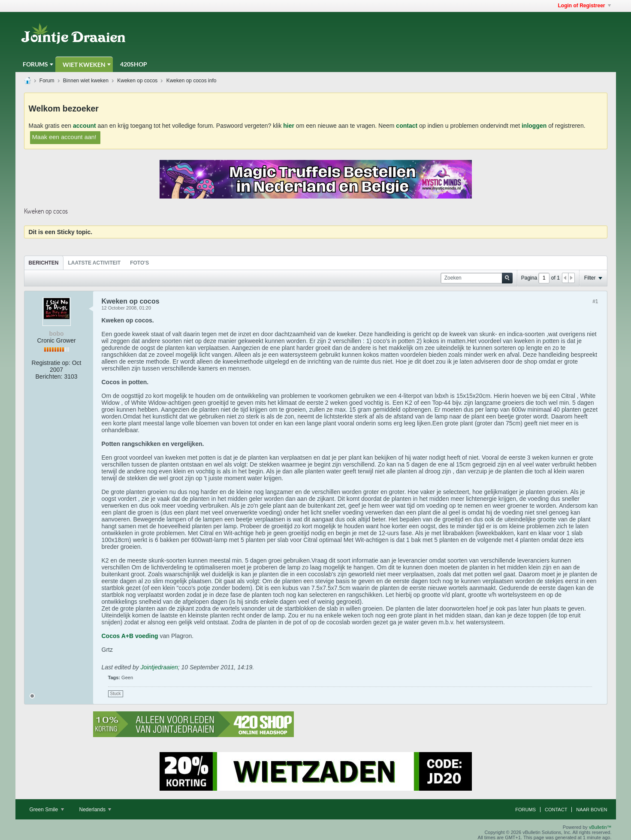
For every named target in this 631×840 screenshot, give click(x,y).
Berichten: (49, 376)
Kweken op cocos (137, 81)
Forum (47, 81)
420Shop (134, 64)
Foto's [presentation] (139, 263)
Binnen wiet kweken (86, 81)
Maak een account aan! (64, 137)
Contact (556, 810)
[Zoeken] (477, 278)
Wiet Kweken (84, 65)
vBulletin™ (600, 827)
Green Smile (47, 810)
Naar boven (592, 810)
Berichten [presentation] (44, 263)
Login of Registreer (584, 6)
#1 (595, 301)
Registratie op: (51, 363)
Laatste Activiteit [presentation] (95, 263)
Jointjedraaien (159, 667)
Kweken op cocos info (192, 81)
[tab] (44, 263)
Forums (35, 64)
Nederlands (95, 810)
